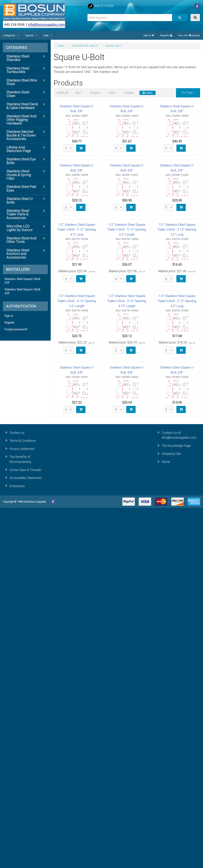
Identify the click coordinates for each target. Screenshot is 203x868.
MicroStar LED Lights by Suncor (20, 228)
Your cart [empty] (189, 35)
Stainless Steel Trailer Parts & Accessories (18, 214)
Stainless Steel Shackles (18, 58)
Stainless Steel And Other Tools (21, 240)
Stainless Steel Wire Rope (22, 82)
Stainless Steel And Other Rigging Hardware (21, 120)
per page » (188, 93)
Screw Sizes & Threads (25, 470)
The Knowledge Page (176, 446)
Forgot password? (16, 329)
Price (112, 93)
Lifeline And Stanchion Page (19, 149)
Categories (9, 35)
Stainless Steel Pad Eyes (21, 188)
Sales (148, 93)
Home (166, 462)
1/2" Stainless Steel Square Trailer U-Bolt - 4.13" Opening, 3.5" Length (77, 301)
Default (129, 93)
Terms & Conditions (23, 441)
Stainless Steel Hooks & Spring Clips (19, 175)
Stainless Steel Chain (18, 94)
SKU (78, 93)
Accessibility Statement (26, 478)
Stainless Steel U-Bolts (20, 200)
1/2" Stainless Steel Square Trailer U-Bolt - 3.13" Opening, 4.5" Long (77, 230)
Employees (17, 486)
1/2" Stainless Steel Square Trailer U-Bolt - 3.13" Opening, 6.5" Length (127, 230)
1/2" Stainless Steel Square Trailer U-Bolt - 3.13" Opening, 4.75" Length (127, 301)
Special (29, 35)
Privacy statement (22, 449)
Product (95, 93)
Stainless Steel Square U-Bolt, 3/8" (23, 281)
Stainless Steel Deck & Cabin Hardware (22, 106)
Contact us (17, 433)
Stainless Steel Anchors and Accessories (18, 254)
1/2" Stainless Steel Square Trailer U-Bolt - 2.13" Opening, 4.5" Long (177, 301)
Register (166, 35)
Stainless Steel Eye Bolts (21, 161)
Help (46, 35)
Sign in (149, 35)
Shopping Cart (171, 454)
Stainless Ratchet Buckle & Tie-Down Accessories (21, 135)
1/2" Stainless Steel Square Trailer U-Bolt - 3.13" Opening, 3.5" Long (177, 230)
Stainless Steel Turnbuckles (18, 70)
